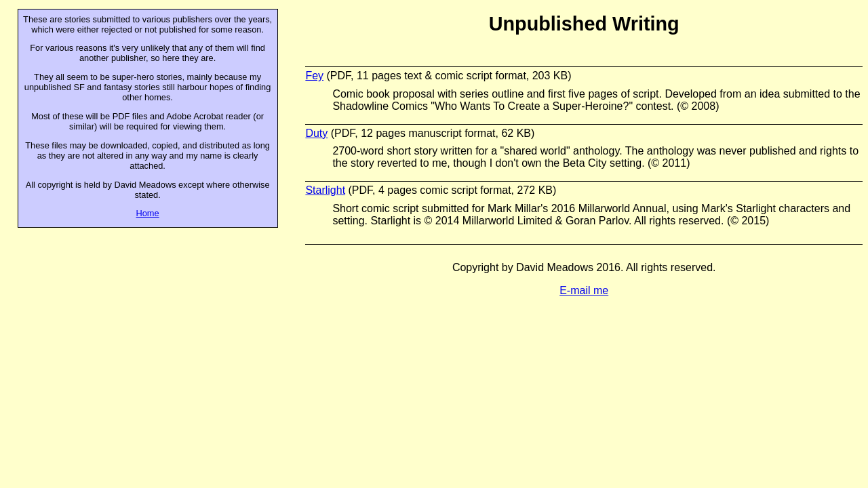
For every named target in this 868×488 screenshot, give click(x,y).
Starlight (325, 190)
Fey (314, 76)
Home (148, 213)
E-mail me (584, 290)
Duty (316, 133)
